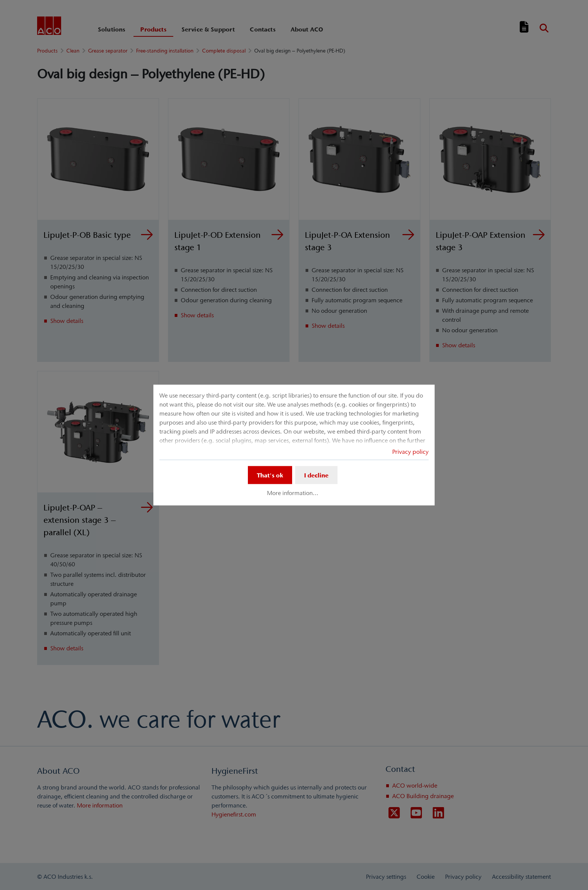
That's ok (270, 475)
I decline (316, 475)
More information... (293, 493)
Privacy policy (410, 451)
